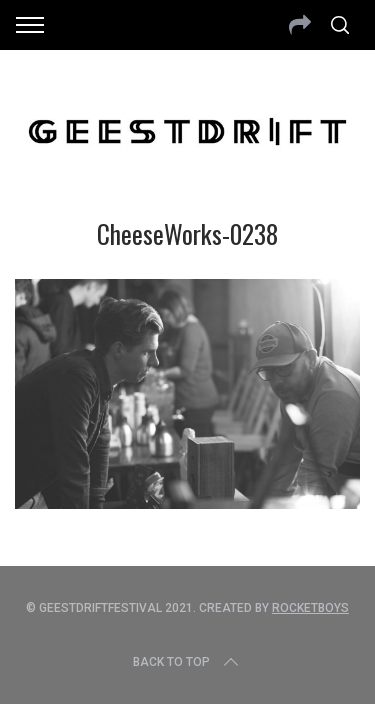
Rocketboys (310, 608)
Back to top (187, 662)
